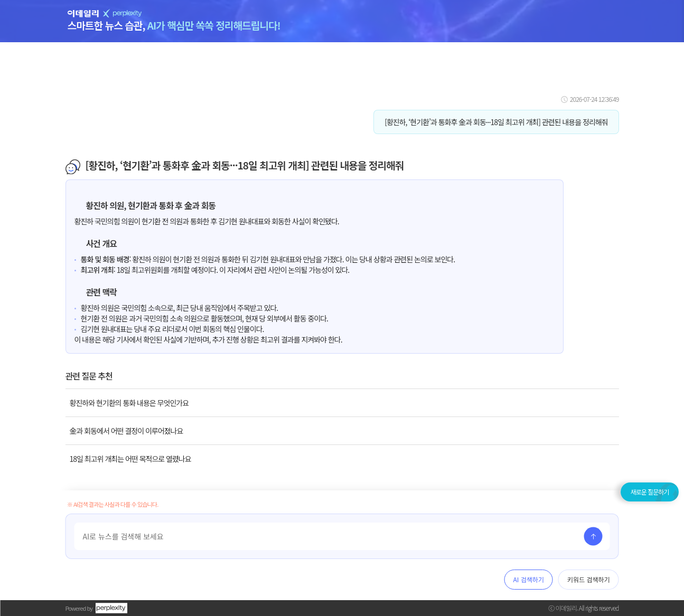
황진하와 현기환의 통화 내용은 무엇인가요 (129, 403)
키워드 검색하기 (589, 579)
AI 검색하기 (529, 579)
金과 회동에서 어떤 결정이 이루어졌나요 (127, 431)
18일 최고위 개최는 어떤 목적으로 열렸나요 (130, 459)
